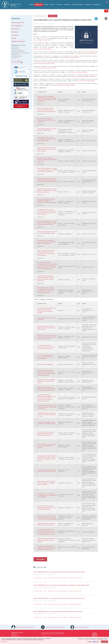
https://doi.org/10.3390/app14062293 (43, 49)
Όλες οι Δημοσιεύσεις (18, 22)
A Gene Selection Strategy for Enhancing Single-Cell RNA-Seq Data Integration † (46, 120)
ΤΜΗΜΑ (46, 5)
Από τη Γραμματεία (17, 26)
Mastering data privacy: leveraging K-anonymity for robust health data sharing (47, 381)
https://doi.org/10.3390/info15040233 (87, 53)
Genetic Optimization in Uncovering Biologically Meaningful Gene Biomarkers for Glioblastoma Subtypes (47, 201)
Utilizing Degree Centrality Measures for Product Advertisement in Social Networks (47, 540)
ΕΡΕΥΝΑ (52, 5)
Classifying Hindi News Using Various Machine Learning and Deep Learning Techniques (47, 415)
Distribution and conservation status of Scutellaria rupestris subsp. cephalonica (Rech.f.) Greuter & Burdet (47, 337)
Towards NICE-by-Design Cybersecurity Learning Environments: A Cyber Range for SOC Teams (47, 407)
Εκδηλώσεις (15, 32)
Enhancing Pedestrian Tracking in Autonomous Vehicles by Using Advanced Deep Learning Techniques (46, 110)
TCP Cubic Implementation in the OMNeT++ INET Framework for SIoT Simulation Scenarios (46, 347)
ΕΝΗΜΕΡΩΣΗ (38, 5)
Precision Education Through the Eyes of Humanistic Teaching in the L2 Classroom (47, 446)
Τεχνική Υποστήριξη (17, 62)
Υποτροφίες (15, 35)
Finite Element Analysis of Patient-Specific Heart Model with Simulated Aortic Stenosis (46, 328)
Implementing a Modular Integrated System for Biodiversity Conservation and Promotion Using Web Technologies (47, 180)
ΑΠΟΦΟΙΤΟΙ (97, 5)
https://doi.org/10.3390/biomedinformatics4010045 (84, 76)
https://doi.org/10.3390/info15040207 (43, 40)
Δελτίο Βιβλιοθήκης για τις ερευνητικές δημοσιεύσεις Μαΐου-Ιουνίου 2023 (58, 611)
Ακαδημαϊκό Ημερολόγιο (18, 41)
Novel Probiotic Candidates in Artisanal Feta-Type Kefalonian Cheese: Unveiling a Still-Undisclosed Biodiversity (47, 170)
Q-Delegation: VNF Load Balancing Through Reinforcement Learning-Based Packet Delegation (47, 495)
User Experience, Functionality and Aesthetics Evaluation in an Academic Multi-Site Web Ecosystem (47, 242)
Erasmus (14, 38)
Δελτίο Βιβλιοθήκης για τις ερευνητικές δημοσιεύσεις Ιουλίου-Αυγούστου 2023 (59, 598)
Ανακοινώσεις (15, 29)
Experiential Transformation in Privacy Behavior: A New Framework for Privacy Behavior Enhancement (47, 190)
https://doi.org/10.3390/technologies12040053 (64, 85)
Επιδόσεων (97, 642)
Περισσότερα (4, 642)
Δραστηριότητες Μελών (53, 578)
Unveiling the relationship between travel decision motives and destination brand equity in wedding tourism (47, 548)
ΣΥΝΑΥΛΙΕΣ (67, 5)
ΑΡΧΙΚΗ (31, 5)
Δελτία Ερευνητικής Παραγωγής (75, 578)
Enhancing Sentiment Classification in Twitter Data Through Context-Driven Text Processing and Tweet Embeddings (47, 517)
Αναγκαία (90, 642)
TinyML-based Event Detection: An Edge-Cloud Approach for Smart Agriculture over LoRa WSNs (46, 434)
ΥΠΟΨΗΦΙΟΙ (88, 5)
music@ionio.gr (18, 61)
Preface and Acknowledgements (45, 364)
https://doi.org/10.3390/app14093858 (86, 81)
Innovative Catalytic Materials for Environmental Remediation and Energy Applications (47, 160)
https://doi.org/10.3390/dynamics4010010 (46, 68)
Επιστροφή (40, 559)
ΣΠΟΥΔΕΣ (59, 5)
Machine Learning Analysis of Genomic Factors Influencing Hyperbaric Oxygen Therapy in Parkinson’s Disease (47, 223)
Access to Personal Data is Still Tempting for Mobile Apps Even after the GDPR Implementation (47, 508)
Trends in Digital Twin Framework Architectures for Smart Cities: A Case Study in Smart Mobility (47, 139)
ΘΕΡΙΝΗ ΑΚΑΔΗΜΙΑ (77, 5)
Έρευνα (45, 578)
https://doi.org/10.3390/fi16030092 (70, 58)
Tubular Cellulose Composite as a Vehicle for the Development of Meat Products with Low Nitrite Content (47, 389)
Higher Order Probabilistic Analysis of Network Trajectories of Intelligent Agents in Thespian (47, 483)
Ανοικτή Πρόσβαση (63, 578)
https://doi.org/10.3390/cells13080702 (78, 72)
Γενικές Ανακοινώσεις (38, 578)
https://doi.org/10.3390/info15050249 (45, 64)
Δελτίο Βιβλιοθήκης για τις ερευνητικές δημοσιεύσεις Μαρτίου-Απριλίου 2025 (59, 572)
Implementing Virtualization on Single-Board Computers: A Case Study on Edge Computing (47, 149)
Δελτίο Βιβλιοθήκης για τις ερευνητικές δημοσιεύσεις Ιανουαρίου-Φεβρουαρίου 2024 (61, 585)
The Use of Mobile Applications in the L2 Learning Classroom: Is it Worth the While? (46, 357)
